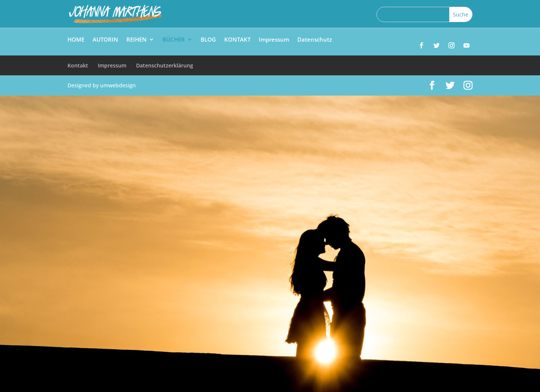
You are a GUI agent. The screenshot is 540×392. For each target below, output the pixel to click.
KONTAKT (237, 40)
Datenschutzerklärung (165, 65)
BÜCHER (174, 40)
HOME (76, 40)
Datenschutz (315, 40)
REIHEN (136, 40)
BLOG (208, 40)
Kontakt (78, 65)
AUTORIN (105, 40)
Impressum (274, 40)
